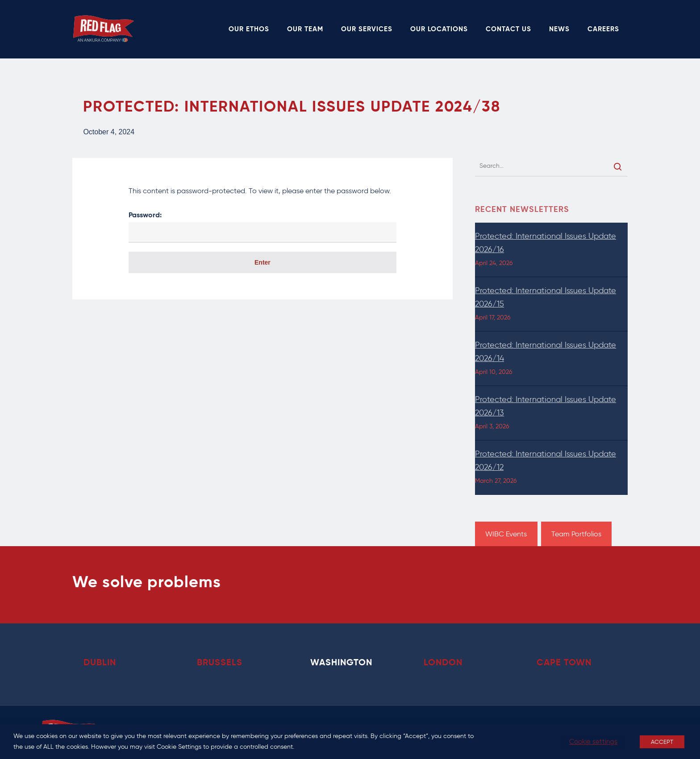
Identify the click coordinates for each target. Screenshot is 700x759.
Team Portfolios (576, 534)
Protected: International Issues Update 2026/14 (546, 352)
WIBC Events (506, 534)
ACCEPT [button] (662, 742)
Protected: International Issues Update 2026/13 (546, 406)
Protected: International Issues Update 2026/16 (546, 243)
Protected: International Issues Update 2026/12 (546, 460)
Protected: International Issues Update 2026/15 (546, 297)
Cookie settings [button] (593, 742)
